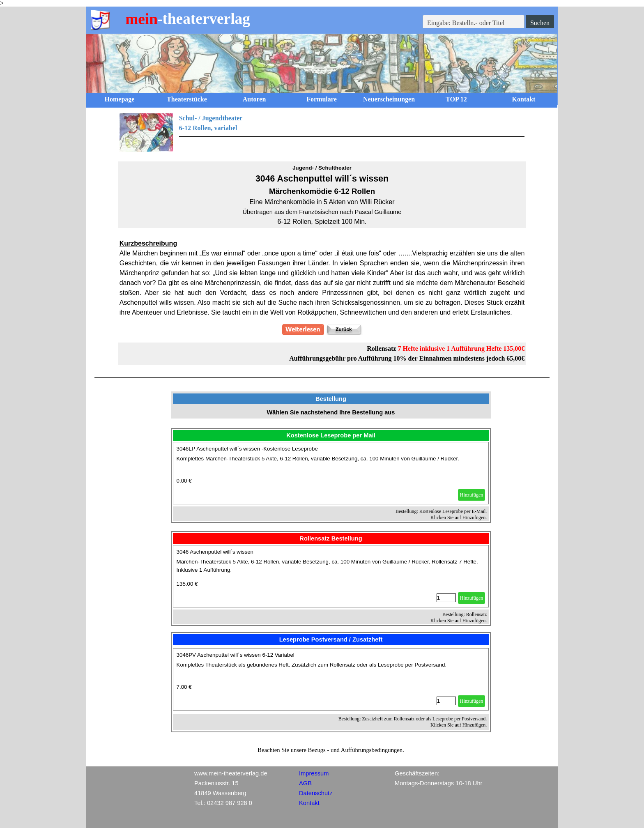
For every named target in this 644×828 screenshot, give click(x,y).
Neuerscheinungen (389, 99)
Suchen (540, 23)
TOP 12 (456, 99)
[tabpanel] (322, 133)
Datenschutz (316, 793)
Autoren (254, 99)
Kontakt (524, 99)
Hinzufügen (472, 495)
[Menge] (446, 598)
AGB (305, 783)
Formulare (321, 99)
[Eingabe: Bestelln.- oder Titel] (474, 23)
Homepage (120, 99)
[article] (331, 473)
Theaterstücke (187, 99)
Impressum (314, 773)
